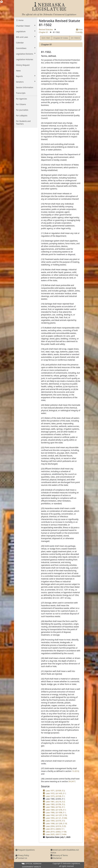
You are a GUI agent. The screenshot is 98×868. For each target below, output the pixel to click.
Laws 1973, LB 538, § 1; (55, 796)
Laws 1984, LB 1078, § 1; (56, 810)
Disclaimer (56, 858)
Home (21, 20)
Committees (26, 48)
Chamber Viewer (26, 26)
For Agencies (22, 99)
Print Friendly (79, 31)
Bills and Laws (26, 37)
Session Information (25, 87)
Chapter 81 (44, 32)
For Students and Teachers (23, 122)
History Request (23, 65)
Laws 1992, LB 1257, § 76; (56, 815)
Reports (26, 76)
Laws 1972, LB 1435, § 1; (56, 793)
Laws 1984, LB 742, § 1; (55, 807)
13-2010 (75, 771)
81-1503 (75, 38)
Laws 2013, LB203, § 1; (55, 829)
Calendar (20, 43)
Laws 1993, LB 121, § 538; (56, 818)
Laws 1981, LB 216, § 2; (55, 802)
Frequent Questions (25, 850)
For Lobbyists (22, 116)
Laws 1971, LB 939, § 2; (55, 791)
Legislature (26, 31)
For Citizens (21, 104)
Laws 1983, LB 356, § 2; (55, 804)
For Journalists (22, 110)
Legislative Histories (25, 59)
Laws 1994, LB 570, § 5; (55, 821)
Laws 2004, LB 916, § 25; (56, 826)
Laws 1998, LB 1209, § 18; (56, 823)
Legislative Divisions (26, 54)
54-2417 (72, 781)
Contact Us (21, 858)
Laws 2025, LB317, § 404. (56, 834)
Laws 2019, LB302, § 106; (56, 832)
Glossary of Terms (59, 855)
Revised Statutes (46, 29)
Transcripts (21, 93)
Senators (26, 82)
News (18, 71)
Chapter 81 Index (61, 38)
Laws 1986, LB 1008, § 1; (56, 812)
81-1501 (46, 38)
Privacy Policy (22, 855)
